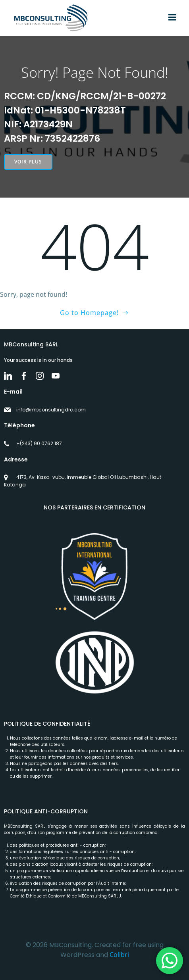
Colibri (119, 955)
